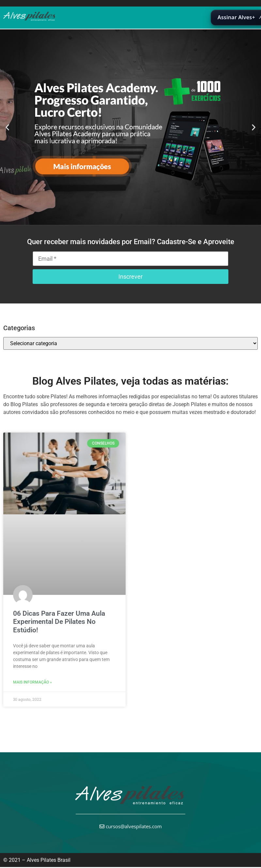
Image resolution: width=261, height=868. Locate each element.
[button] (7, 127)
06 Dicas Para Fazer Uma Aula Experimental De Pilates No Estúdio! (59, 622)
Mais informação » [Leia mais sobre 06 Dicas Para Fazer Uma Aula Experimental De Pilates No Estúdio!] (32, 682)
